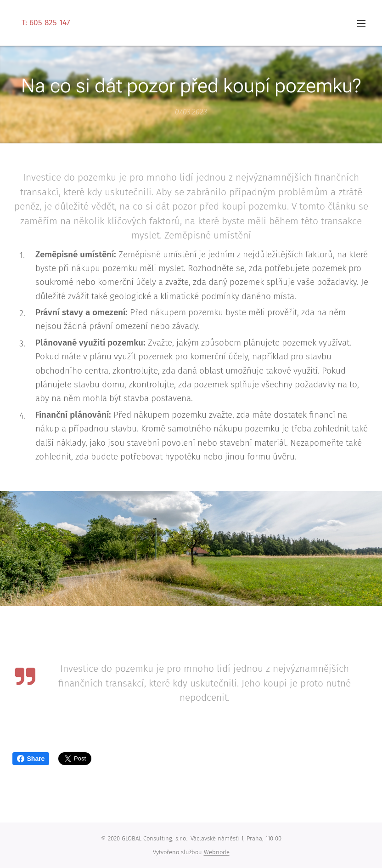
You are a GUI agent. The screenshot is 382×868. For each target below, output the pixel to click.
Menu (361, 23)
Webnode (217, 852)
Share (31, 759)
